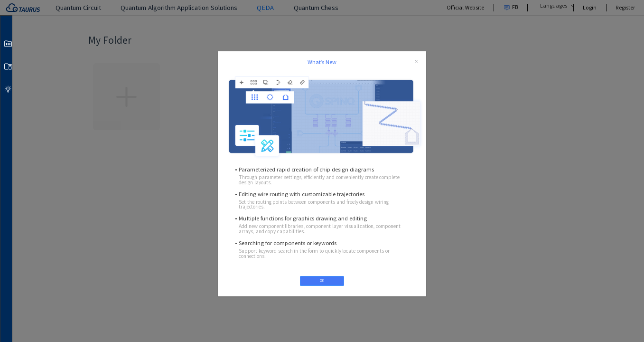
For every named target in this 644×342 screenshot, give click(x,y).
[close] (416, 62)
